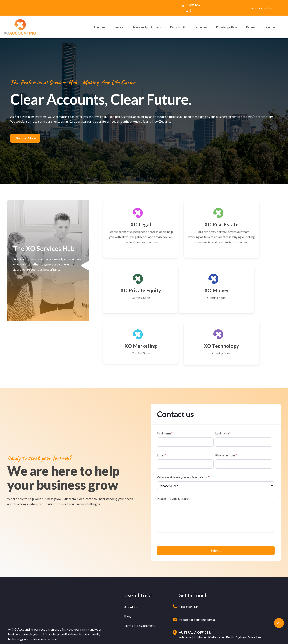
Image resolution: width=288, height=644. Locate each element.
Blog (127, 576)
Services (119, 27)
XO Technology (253, 301)
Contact (271, 27)
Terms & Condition (264, 635)
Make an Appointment (147, 27)
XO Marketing (192, 301)
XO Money (130, 301)
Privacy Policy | (240, 635)
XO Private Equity (253, 224)
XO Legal (130, 224)
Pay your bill (177, 27)
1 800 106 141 (189, 567)
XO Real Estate (192, 224)
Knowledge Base (227, 27)
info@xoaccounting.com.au (198, 580)
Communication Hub (261, 8)
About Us (131, 567)
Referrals (252, 27)
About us (99, 27)
